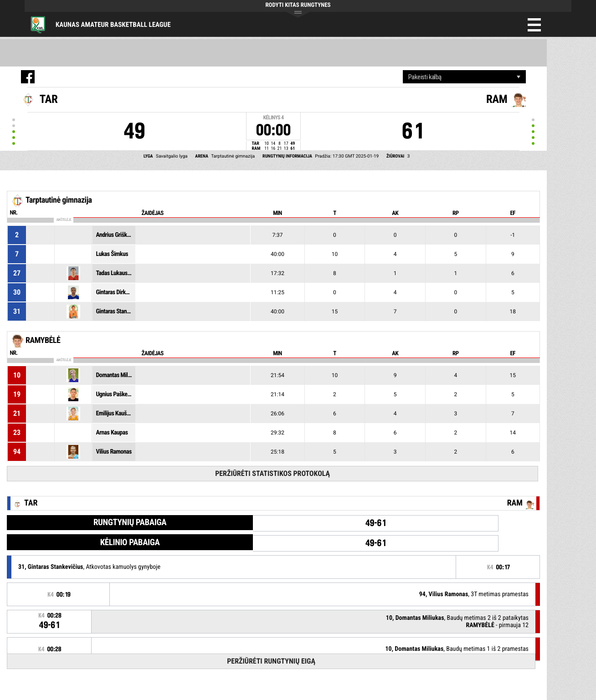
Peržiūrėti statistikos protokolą (272, 473)
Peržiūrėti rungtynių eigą (271, 661)
